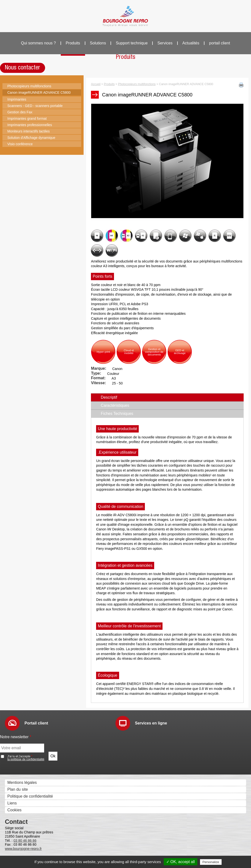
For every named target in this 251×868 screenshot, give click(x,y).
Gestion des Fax (20, 112)
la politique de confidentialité (26, 759)
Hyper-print (103, 352)
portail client (220, 43)
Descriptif (120, 397)
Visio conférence (20, 144)
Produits (73, 43)
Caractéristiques (115, 405)
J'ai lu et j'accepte (26, 758)
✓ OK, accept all (181, 862)
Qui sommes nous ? (38, 43)
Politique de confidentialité (30, 796)
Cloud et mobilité (129, 352)
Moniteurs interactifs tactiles (29, 131)
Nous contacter (23, 68)
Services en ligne (151, 723)
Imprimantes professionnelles (30, 125)
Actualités (191, 43)
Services (165, 43)
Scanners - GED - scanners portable (35, 106)
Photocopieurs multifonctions (29, 86)
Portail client (36, 723)
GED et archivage (180, 352)
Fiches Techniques (117, 414)
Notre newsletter (16, 737)
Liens (12, 803)
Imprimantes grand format (27, 118)
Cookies (14, 810)
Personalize (211, 862)
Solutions (98, 43)
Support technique (132, 43)
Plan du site (18, 789)
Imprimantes (17, 99)
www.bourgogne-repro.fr (23, 849)
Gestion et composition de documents (154, 352)
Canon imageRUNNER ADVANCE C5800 (39, 92)
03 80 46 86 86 (25, 841)
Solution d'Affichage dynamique (31, 138)
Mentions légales (22, 783)
